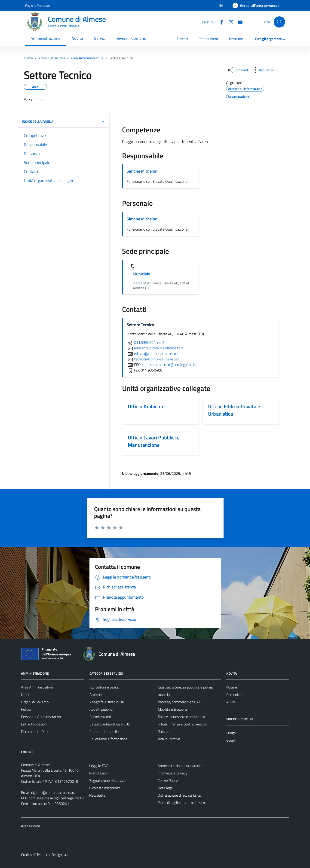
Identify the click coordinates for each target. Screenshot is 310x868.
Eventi (231, 740)
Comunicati (235, 694)
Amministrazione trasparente (180, 766)
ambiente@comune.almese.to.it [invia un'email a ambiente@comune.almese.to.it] (155, 348)
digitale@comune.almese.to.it (54, 792)
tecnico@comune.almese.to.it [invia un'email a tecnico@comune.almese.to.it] (153, 359)
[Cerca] (279, 22)
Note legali (166, 788)
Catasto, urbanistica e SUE (110, 724)
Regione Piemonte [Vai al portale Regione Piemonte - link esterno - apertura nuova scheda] (37, 5)
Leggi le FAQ (99, 766)
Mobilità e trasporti (172, 709)
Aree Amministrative (37, 687)
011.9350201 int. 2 (146, 342)
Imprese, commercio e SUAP (179, 702)
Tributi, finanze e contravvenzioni (183, 724)
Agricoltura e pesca (104, 687)
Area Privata (31, 826)
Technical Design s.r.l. (52, 855)
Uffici (25, 694)
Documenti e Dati (34, 731)
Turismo (164, 731)
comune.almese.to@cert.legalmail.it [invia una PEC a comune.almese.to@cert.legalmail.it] (169, 365)
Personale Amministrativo (41, 717)
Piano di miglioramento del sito (181, 803)
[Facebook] (220, 22)
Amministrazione (45, 38)
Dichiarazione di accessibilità (179, 795)
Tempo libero (209, 39)
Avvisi (231, 702)
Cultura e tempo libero (106, 731)
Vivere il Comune (131, 38)
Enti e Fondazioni (34, 724)
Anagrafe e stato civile (107, 702)
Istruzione (236, 39)
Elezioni (182, 39)
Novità (77, 38)
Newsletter (98, 795)
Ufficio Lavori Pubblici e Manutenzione (154, 441)
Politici (26, 709)
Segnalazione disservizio (108, 780)
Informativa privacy (172, 773)
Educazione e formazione (109, 739)
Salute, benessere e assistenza (181, 717)
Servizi (100, 38)
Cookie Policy (168, 780)
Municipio (141, 274)
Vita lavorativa (169, 739)
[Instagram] (229, 22)
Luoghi (231, 733)
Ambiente (97, 694)
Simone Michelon (142, 171)
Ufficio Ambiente (146, 406)
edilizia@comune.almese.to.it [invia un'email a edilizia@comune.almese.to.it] (153, 353)
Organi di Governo (35, 702)
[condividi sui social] (238, 70)
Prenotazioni (99, 773)
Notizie (232, 687)
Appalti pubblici (101, 709)
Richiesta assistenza (105, 788)
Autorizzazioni (100, 717)
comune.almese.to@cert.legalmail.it (56, 798)
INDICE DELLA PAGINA (64, 122)
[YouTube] (238, 22)
